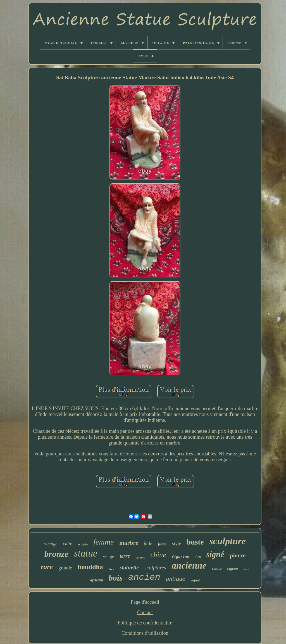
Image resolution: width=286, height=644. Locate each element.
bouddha (90, 567)
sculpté (83, 544)
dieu (198, 557)
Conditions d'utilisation (145, 633)
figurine (180, 557)
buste (195, 542)
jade (148, 543)
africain (97, 580)
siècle (217, 568)
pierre (238, 555)
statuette (129, 567)
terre (125, 556)
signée (232, 568)
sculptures (155, 568)
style (177, 544)
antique (176, 579)
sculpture (228, 541)
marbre (129, 543)
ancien (144, 577)
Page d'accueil (145, 602)
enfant (195, 580)
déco (111, 569)
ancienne (189, 565)
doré (246, 569)
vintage (51, 544)
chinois (140, 557)
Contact (145, 612)
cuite (67, 544)
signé (215, 554)
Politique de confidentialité (145, 623)
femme (103, 542)
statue (86, 553)
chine (158, 555)
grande (65, 568)
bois (116, 578)
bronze (56, 554)
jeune (162, 544)
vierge (109, 556)
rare (47, 567)
